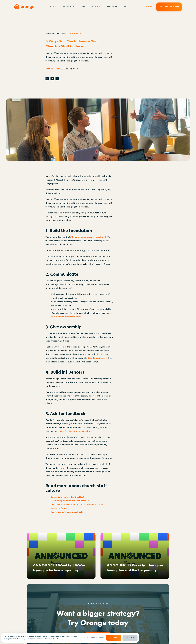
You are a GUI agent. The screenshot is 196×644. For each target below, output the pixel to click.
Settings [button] (130, 638)
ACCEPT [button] (114, 638)
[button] (47, 79)
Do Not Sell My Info (94, 638)
